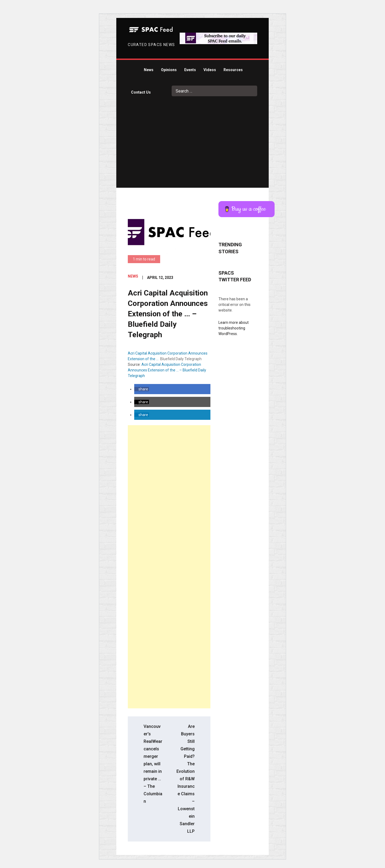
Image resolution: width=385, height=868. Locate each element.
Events (190, 70)
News (149, 70)
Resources (233, 70)
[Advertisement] (193, 148)
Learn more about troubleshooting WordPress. (234, 328)
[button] (142, 389)
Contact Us (141, 92)
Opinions (169, 70)
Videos (210, 70)
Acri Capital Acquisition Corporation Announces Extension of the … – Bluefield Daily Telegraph (167, 370)
